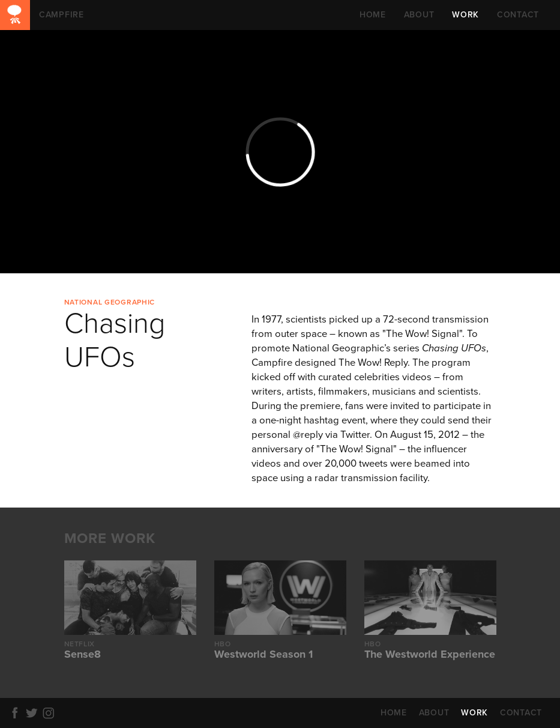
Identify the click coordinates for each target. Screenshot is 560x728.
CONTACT (518, 15)
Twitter (34, 713)
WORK (465, 15)
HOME (373, 15)
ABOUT (419, 15)
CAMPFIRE (15, 15)
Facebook (17, 713)
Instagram (50, 713)
